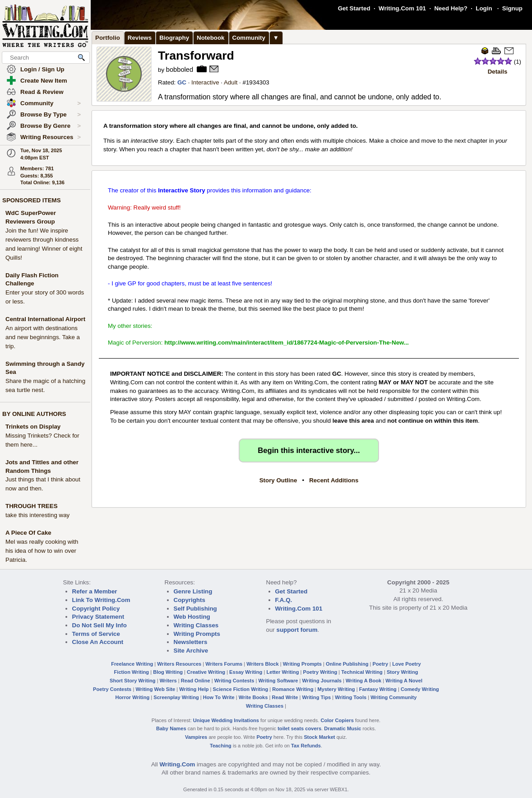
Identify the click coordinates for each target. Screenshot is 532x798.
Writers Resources (179, 664)
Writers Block (262, 664)
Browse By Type (51, 115)
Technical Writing (362, 672)
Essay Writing (246, 672)
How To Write (219, 697)
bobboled (180, 70)
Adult (231, 82)
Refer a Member (95, 591)
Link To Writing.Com (101, 600)
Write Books (253, 697)
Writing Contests (234, 681)
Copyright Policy (96, 609)
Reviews (140, 38)
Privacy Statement (98, 617)
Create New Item (44, 81)
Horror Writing (133, 697)
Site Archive (191, 651)
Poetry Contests (112, 689)
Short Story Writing (133, 681)
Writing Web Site (155, 689)
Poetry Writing (320, 672)
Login (484, 8)
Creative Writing (206, 672)
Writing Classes (196, 625)
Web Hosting (192, 617)
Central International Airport (45, 319)
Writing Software (278, 681)
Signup (512, 8)
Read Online (196, 681)
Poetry (381, 664)
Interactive (205, 82)
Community (51, 103)
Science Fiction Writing (241, 689)
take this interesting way (37, 515)
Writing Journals (322, 681)
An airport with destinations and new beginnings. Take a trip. (43, 337)
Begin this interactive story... (309, 450)
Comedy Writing (420, 689)
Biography (174, 38)
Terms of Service (96, 634)
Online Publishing (347, 664)
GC (182, 82)
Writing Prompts (197, 634)
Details (498, 72)
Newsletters (191, 642)
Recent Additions (334, 480)
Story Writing (402, 672)
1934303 (258, 82)
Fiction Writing (132, 672)
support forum (297, 630)
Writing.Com (177, 764)
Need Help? (451, 8)
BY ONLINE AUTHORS (34, 414)
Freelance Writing (132, 664)
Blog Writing (168, 672)
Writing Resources (51, 137)
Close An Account (98, 642)
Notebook (210, 38)
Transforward (196, 56)
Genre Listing (193, 591)
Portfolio (108, 38)
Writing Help (194, 689)
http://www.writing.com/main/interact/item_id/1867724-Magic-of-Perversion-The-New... (287, 343)
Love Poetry (407, 664)
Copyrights (190, 600)
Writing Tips (316, 697)
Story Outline (278, 480)
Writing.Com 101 (402, 8)
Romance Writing (293, 689)
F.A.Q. (284, 600)
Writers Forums (224, 664)
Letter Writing (282, 672)
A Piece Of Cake (28, 533)
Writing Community (393, 697)
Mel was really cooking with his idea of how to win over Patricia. (42, 551)
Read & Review (42, 92)
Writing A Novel (404, 681)
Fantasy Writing (378, 689)
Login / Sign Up (42, 69)
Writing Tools (351, 697)
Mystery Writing (336, 689)
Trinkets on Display (33, 427)
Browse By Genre (51, 126)
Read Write (285, 697)
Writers (168, 681)
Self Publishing (195, 609)
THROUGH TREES (32, 506)
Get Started (354, 8)
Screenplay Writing (176, 697)
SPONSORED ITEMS (32, 200)
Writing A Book (363, 681)
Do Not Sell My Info (99, 625)
